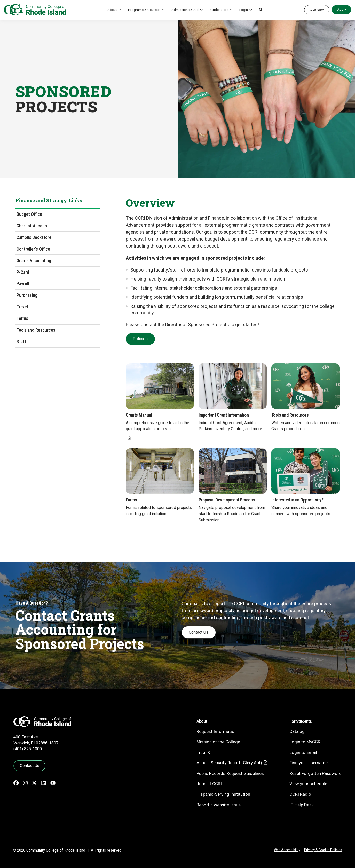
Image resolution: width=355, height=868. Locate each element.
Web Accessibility (287, 850)
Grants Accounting (34, 261)
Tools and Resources (36, 330)
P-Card (23, 272)
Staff (21, 342)
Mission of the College (218, 742)
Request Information (217, 731)
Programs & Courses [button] (144, 10)
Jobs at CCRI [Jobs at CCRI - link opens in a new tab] (209, 784)
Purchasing (27, 295)
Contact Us (199, 632)
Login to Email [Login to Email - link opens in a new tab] (303, 752)
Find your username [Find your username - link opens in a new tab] (309, 763)
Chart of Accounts (34, 226)
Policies (140, 339)
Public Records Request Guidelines (230, 773)
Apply (342, 9)
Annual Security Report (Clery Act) (229, 763)
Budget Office (29, 214)
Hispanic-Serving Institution (223, 794)
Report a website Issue (219, 805)
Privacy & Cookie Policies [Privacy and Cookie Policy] (323, 850)
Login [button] (244, 10)
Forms (22, 318)
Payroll (23, 284)
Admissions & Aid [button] (185, 10)
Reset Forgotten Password (315, 773)
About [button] (112, 10)
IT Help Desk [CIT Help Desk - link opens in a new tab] (302, 805)
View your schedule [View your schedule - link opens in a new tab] (308, 784)
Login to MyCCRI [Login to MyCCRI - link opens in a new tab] (306, 742)
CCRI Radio (300, 794)
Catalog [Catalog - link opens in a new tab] (297, 731)
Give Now (317, 10)
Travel (22, 307)
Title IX (203, 752)
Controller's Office (33, 249)
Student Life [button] (219, 10)
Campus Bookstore (34, 237)
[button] (261, 10)
